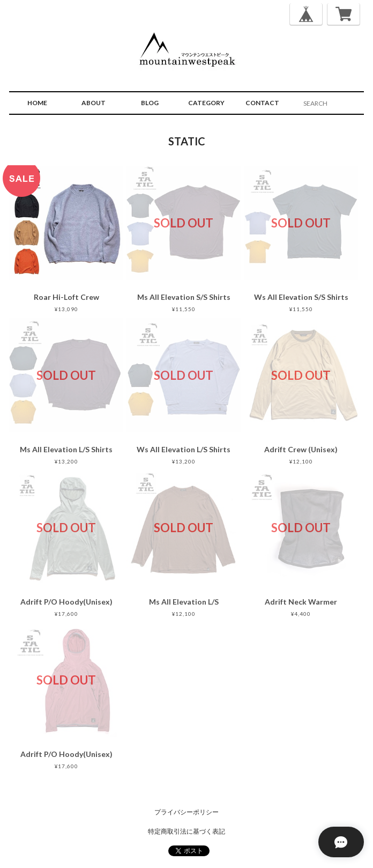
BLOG (150, 103)
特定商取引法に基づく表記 (186, 831)
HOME (37, 103)
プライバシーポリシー (186, 812)
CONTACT (262, 103)
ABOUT (94, 103)
